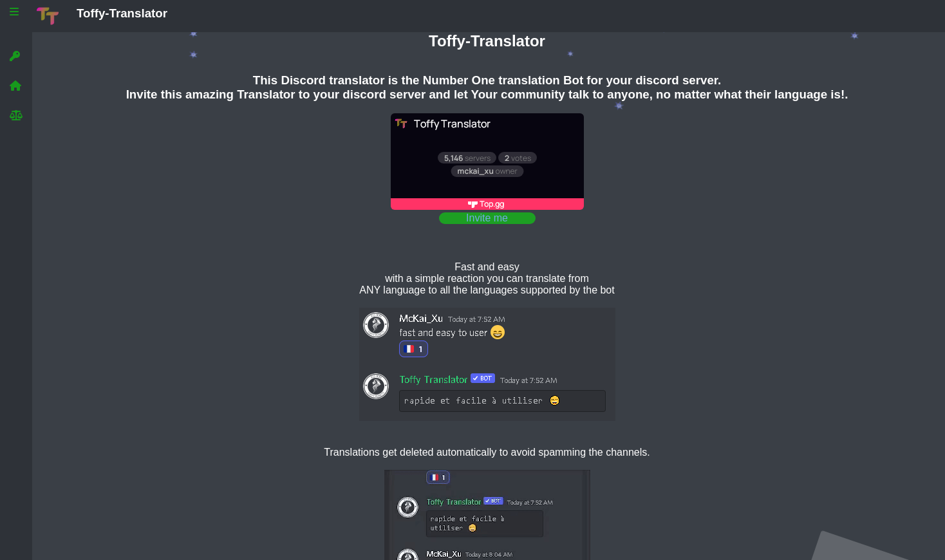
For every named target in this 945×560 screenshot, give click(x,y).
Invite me (487, 218)
